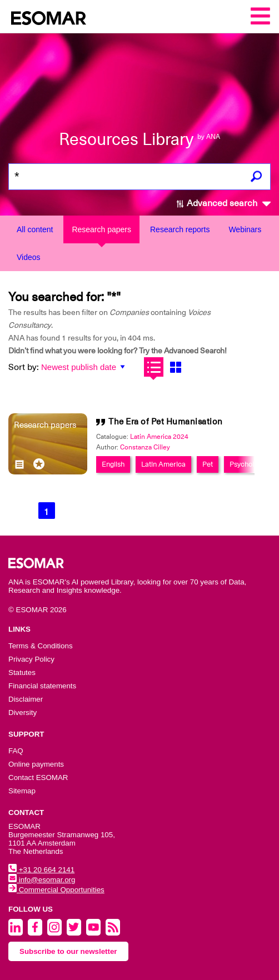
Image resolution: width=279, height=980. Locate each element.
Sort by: (24, 367)
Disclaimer (26, 699)
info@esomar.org (42, 880)
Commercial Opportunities (56, 890)
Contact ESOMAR (38, 777)
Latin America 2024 (159, 437)
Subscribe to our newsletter (68, 951)
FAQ (16, 751)
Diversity (23, 712)
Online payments (36, 764)
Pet (208, 464)
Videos (29, 257)
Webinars (245, 229)
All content (35, 229)
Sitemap (22, 791)
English (113, 464)
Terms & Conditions (41, 646)
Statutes (22, 672)
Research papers (101, 229)
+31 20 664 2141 (41, 870)
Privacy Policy (31, 659)
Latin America (163, 464)
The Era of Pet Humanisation (166, 421)
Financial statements (42, 686)
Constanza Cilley (145, 447)
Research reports (180, 229)
